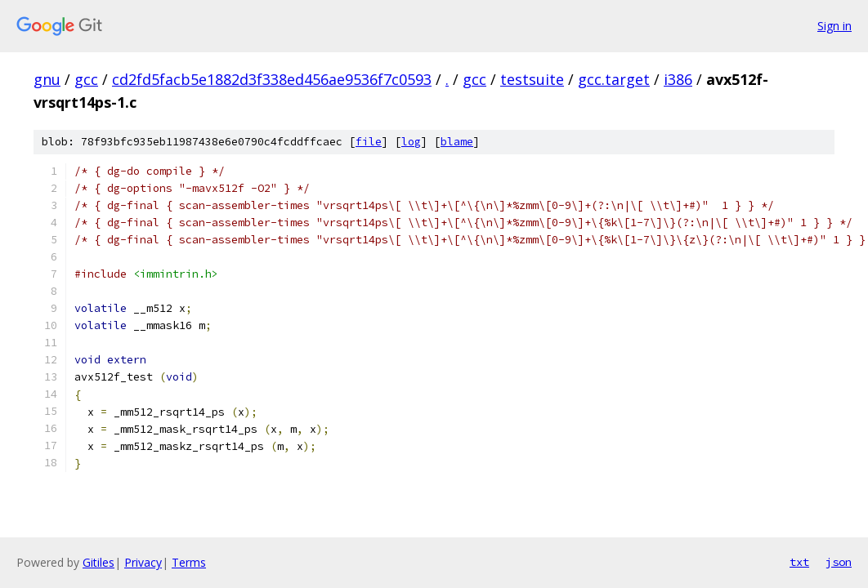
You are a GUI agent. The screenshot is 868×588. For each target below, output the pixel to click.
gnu (47, 79)
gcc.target (614, 79)
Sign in (834, 26)
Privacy (143, 562)
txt (799, 562)
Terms (189, 562)
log (411, 142)
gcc (86, 79)
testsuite (532, 79)
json (839, 562)
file (369, 142)
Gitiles (98, 562)
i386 (678, 79)
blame (457, 142)
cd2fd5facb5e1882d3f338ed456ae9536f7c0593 (272, 79)
